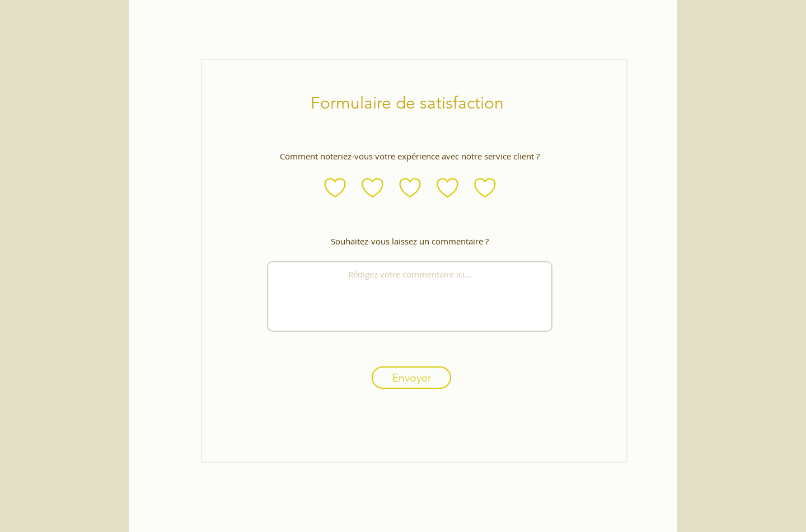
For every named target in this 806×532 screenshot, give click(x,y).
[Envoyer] (411, 378)
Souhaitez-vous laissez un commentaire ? (410, 241)
